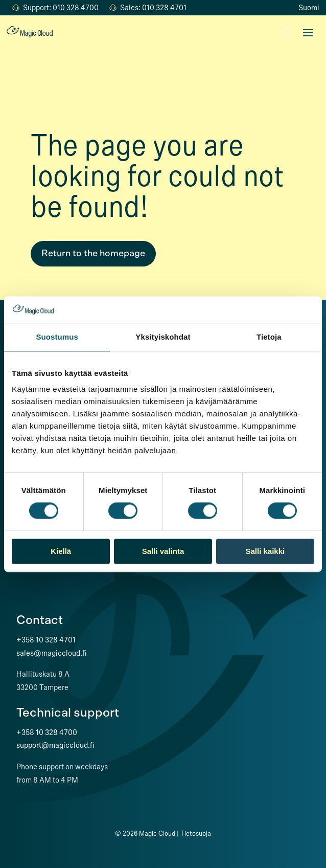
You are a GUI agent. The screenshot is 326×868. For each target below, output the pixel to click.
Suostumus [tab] (57, 337)
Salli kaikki (265, 551)
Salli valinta (163, 551)
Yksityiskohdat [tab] (163, 337)
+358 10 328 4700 (47, 732)
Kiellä (61, 551)
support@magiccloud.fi (55, 745)
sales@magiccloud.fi (52, 653)
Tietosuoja (196, 834)
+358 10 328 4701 (46, 640)
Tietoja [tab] (269, 337)
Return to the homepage (93, 254)
